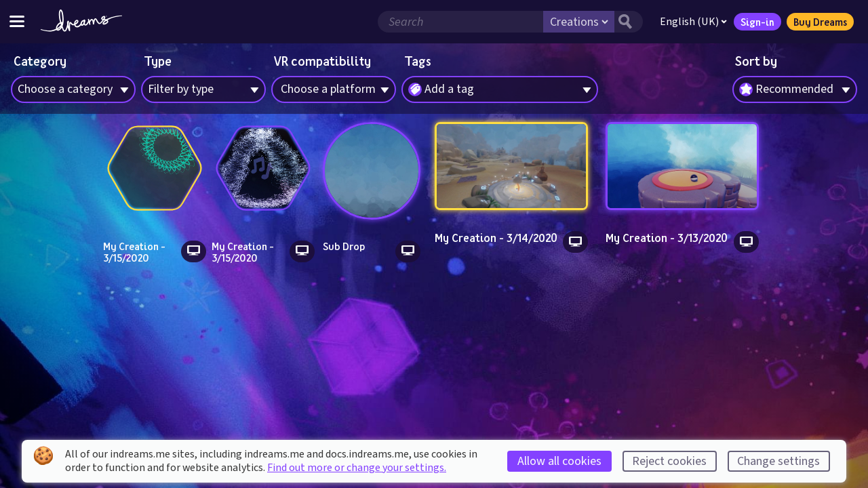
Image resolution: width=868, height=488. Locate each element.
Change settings (778, 461)
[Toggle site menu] (17, 21)
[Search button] (629, 22)
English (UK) (693, 22)
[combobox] (795, 89)
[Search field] (460, 22)
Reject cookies (669, 461)
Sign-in (757, 22)
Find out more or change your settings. (357, 468)
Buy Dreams (820, 22)
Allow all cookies (559, 461)
